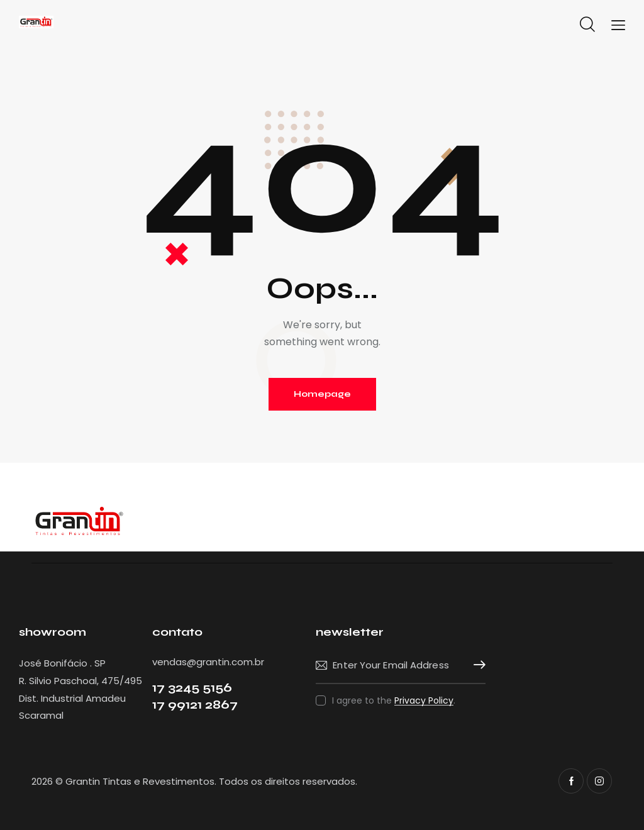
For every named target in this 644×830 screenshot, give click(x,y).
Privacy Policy (424, 701)
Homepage (322, 394)
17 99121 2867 (195, 705)
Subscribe (476, 665)
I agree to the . (394, 700)
